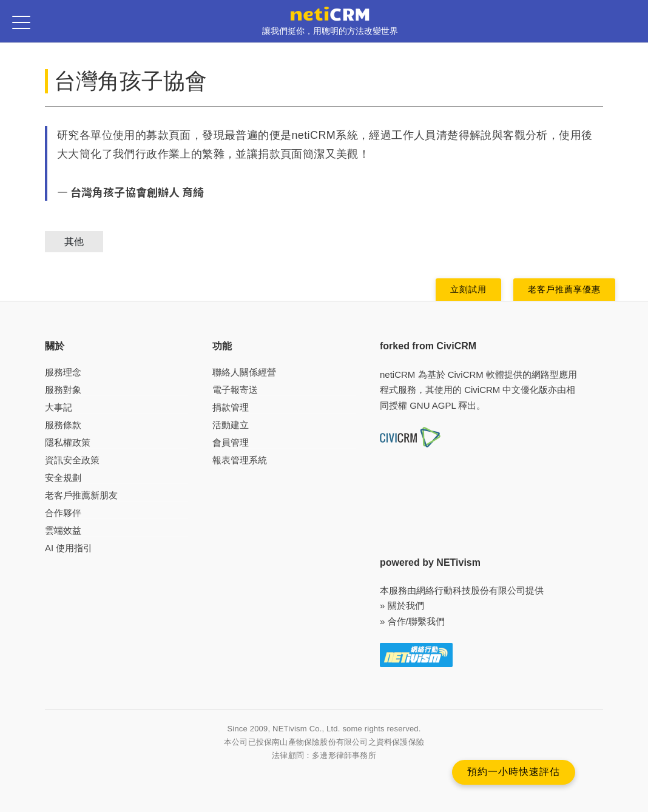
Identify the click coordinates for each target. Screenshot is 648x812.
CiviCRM (466, 374)
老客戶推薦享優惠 (564, 289)
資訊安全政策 (72, 460)
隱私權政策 (68, 442)
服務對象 (63, 390)
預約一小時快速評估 (514, 772)
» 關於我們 (402, 606)
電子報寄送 (235, 390)
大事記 (59, 407)
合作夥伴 (63, 513)
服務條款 (63, 425)
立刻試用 (468, 289)
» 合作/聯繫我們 (412, 621)
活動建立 (231, 425)
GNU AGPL (433, 405)
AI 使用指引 (69, 548)
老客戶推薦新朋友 (81, 495)
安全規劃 (63, 478)
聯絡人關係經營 (244, 372)
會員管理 (231, 442)
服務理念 (63, 372)
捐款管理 (231, 407)
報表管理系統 (240, 460)
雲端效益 (63, 530)
